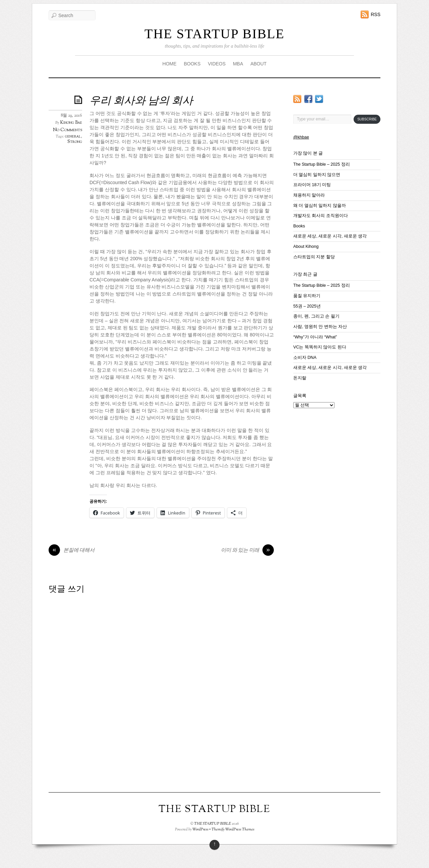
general (73, 137)
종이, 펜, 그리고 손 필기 (316, 316)
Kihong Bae (71, 123)
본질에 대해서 (72, 551)
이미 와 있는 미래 (247, 551)
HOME (170, 64)
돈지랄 (300, 378)
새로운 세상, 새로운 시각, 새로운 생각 (330, 236)
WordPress (200, 829)
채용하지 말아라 (309, 195)
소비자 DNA (305, 358)
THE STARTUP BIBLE (214, 34)
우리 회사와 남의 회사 (141, 101)
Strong (75, 142)
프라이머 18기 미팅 (312, 185)
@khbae (301, 137)
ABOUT (258, 64)
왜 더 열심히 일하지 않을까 (320, 206)
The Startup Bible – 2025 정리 (322, 164)
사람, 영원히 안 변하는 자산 (320, 327)
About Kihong (306, 247)
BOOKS (192, 64)
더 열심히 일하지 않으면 (317, 175)
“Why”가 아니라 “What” (315, 337)
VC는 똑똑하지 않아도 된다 (320, 347)
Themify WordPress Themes (233, 829)
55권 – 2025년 (307, 306)
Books (299, 226)
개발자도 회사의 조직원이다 (321, 216)
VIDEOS (217, 64)
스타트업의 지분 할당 (314, 257)
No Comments (68, 130)
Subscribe (367, 119)
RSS (376, 14)
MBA (238, 64)
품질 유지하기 (307, 296)
